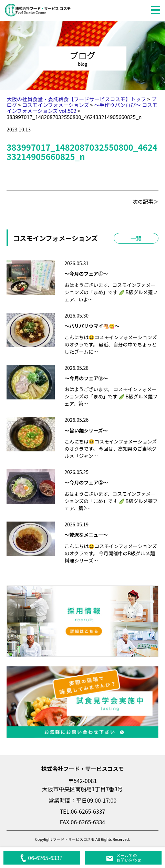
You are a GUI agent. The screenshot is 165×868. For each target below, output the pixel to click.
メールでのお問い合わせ (123, 858)
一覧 (136, 238)
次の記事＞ (146, 201)
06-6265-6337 (42, 858)
